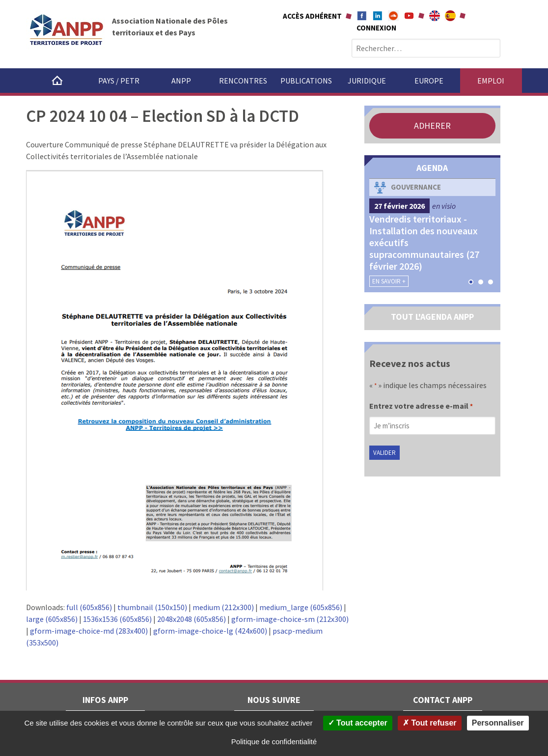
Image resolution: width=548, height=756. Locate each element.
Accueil (57, 81)
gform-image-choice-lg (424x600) (210, 631)
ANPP (181, 81)
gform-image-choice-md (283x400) (89, 631)
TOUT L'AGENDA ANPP (432, 317)
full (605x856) (89, 607)
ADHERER (432, 126)
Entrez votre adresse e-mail (421, 407)
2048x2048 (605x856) (192, 619)
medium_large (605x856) (301, 607)
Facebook (362, 16)
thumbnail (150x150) (152, 607)
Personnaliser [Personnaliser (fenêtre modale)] (498, 723)
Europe (429, 81)
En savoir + (389, 281)
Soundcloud (393, 16)
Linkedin (378, 16)
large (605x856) (52, 619)
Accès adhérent (312, 16)
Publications (306, 81)
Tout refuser (430, 723)
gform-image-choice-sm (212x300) (290, 619)
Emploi (491, 81)
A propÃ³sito (450, 16)
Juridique (367, 81)
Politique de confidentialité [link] (274, 742)
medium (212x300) (223, 607)
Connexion (376, 28)
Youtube (409, 16)
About (435, 16)
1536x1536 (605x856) (117, 619)
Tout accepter (358, 723)
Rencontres (243, 81)
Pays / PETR (119, 81)
